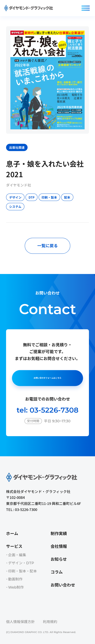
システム (15, 206)
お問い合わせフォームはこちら (47, 378)
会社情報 (59, 546)
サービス (14, 546)
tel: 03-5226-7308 (47, 410)
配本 (67, 197)
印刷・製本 (49, 197)
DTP (32, 197)
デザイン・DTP (21, 563)
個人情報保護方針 (20, 622)
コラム (57, 572)
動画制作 (15, 579)
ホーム (12, 534)
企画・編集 (17, 555)
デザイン (15, 197)
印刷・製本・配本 (23, 571)
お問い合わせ (63, 585)
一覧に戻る (48, 246)
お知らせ (59, 559)
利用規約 (50, 622)
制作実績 (59, 534)
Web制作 (16, 587)
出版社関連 (17, 147)
